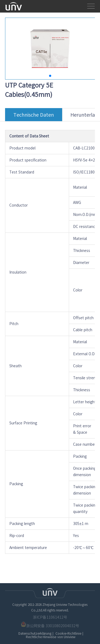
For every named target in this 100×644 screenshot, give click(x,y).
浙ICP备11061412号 (50, 617)
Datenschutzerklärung (35, 634)
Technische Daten (34, 117)
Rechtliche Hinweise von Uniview (51, 637)
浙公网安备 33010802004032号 (50, 625)
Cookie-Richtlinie (68, 634)
